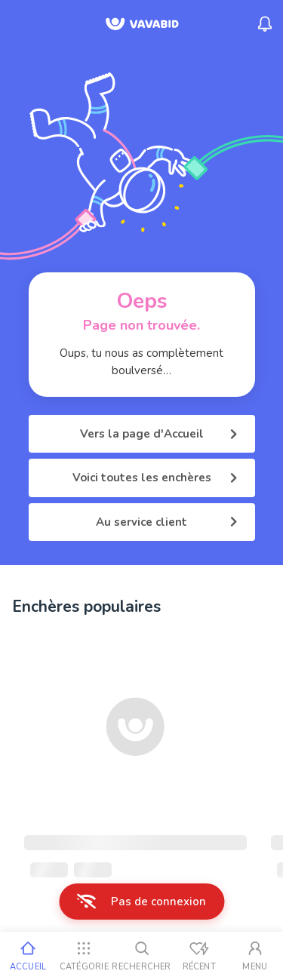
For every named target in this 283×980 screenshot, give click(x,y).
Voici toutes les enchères (155, 478)
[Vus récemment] (199, 956)
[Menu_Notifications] (265, 24)
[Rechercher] (141, 956)
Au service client (166, 522)
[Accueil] (28, 956)
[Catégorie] (84, 956)
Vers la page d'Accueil (158, 434)
